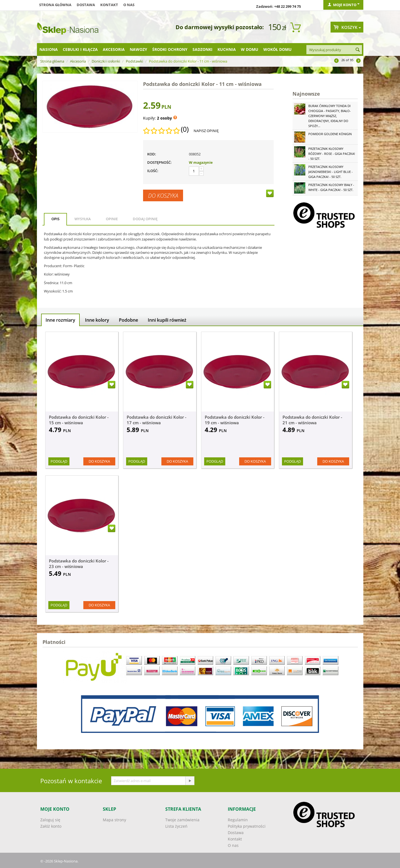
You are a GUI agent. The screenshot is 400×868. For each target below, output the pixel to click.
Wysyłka (83, 219)
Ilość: (153, 171)
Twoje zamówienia (182, 820)
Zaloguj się (50, 820)
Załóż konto (51, 826)
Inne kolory (97, 320)
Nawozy (138, 49)
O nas (129, 5)
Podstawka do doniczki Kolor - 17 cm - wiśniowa (157, 420)
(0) (185, 129)
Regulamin (238, 820)
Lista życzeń (176, 826)
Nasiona (49, 49)
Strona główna (55, 5)
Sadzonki (202, 49)
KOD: (152, 154)
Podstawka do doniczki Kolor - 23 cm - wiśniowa (79, 564)
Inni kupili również (167, 320)
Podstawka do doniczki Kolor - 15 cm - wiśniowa (79, 420)
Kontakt (109, 5)
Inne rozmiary (60, 320)
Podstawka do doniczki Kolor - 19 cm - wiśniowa (235, 420)
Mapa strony (114, 820)
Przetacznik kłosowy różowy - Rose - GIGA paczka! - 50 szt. (332, 154)
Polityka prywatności (247, 826)
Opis (55, 219)
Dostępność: (159, 162)
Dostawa (86, 5)
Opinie (112, 219)
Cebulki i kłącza (80, 49)
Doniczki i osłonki (106, 61)
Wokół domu (277, 49)
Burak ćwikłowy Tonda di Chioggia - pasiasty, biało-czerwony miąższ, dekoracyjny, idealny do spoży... (330, 116)
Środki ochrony (170, 49)
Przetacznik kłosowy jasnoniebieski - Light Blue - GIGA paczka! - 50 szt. (331, 172)
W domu (250, 49)
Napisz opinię (206, 131)
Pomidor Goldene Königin (330, 134)
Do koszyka (163, 195)
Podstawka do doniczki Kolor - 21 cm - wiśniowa (312, 420)
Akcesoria (114, 49)
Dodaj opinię (145, 219)
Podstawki (134, 61)
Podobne (128, 320)
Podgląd (59, 461)
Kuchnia (227, 49)
